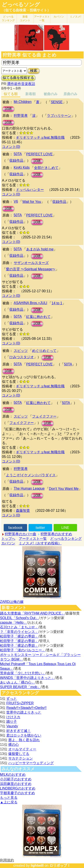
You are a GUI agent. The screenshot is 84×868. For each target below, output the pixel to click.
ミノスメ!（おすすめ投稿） (40, 543)
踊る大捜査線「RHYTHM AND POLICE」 (32, 613)
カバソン (59, 17)
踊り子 (12, 722)
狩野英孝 (21, 116)
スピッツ (21, 351)
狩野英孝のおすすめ (56, 534)
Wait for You (32, 202)
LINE (65, 528)
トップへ (8, 539)
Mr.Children (23, 102)
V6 (16, 201)
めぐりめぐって (44, 351)
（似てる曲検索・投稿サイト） (26, 10)
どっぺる (8, 19)
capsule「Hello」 (14, 623)
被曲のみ (51, 94)
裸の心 (14, 745)
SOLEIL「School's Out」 (19, 618)
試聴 (8, 109)
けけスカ (13, 717)
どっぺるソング (21, 5)
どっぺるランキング (66, 539)
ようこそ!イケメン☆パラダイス (31, 475)
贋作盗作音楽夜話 (21, 84)
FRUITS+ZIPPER (20, 703)
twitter (40, 528)
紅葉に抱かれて (38, 317)
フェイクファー (44, 416)
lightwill (37, 865)
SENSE (57, 102)
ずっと (12, 699)
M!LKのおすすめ (13, 775)
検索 (34, 71)
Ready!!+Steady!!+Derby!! (26, 708)
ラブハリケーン (59, 116)
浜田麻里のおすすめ (16, 784)
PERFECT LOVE (39, 154)
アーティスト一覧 (33, 539)
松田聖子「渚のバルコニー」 (23, 650)
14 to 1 (57, 303)
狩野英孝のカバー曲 (21, 534)
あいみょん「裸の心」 (17, 682)
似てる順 (11, 94)
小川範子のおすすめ (16, 779)
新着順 (31, 94)
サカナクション (21, 758)
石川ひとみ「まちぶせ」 (19, 627)
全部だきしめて (46, 168)
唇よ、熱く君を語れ (24, 740)
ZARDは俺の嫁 (12, 602)
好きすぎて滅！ (19, 731)
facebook (15, 528)
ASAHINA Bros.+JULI (30, 303)
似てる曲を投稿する (18, 78)
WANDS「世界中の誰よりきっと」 (27, 678)
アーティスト (42, 19)
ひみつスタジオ (22, 357)
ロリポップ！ (60, 865)
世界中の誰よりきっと (24, 712)
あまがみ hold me (40, 249)
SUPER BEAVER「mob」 (20, 687)
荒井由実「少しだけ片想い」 (23, 673)
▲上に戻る (9, 802)
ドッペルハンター (30, 190)
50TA (18, 154)
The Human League (29, 488)
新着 (25, 19)
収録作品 (16, 160)
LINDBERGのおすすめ (18, 788)
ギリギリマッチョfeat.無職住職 (40, 137)
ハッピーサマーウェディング (31, 763)
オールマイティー (22, 749)
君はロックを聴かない (24, 735)
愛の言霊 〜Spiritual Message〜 (31, 269)
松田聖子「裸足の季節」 (19, 636)
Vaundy (12, 726)
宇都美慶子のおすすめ (17, 793)
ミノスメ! (75, 17)
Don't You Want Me (64, 489)
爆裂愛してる (19, 754)
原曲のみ (70, 94)
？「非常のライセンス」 (19, 632)
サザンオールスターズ (31, 263)
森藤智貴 (23, 511)
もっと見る (9, 798)
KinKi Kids (22, 167)
